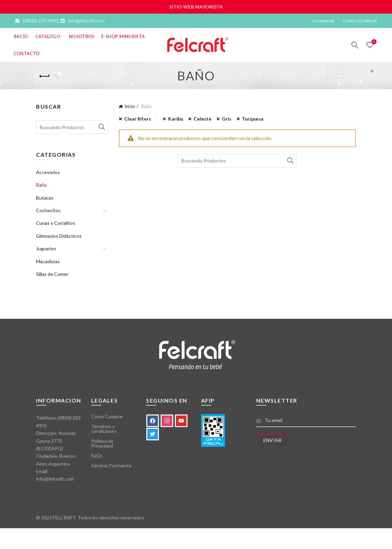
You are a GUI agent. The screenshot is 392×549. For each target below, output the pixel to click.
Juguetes (46, 248)
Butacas (45, 198)
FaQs (97, 456)
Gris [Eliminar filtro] (227, 119)
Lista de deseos (373, 42)
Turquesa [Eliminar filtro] (253, 119)
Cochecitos (48, 210)
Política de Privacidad (102, 443)
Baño (42, 185)
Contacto (27, 53)
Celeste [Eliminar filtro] (202, 119)
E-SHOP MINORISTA (123, 36)
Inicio (21, 36)
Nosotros (82, 36)
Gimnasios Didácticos (59, 236)
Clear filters (138, 119)
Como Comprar (360, 21)
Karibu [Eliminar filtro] (176, 119)
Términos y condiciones (104, 429)
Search (290, 161)
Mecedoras (48, 261)
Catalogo (48, 36)
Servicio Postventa (111, 465)
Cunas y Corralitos (56, 223)
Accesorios (48, 172)
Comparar (323, 21)
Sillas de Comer (52, 274)
